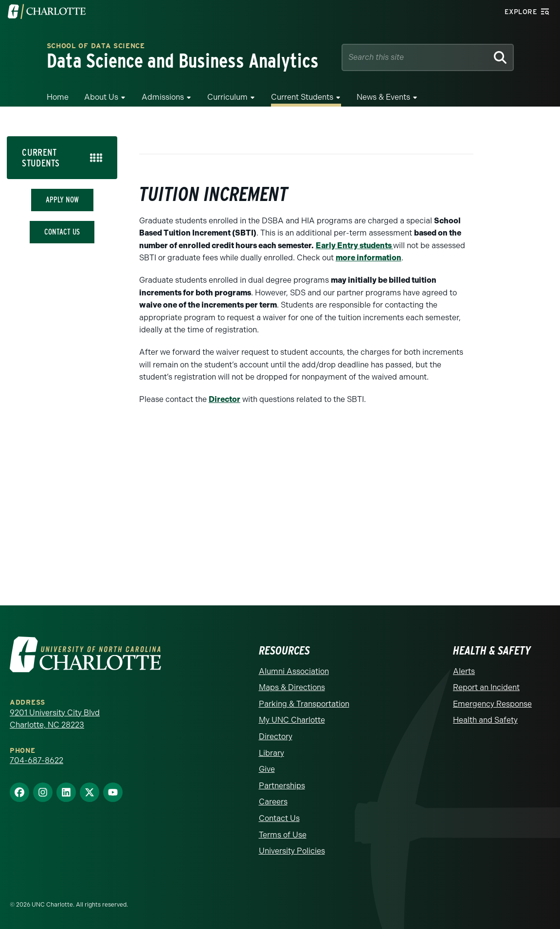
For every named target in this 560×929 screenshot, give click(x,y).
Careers (273, 802)
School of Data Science (96, 46)
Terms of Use (283, 835)
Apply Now (62, 200)
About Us (101, 97)
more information (369, 258)
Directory (276, 737)
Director (225, 399)
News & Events (383, 97)
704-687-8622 (36, 760)
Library (271, 753)
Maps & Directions (292, 687)
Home (58, 97)
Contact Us (62, 232)
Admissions (163, 97)
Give (267, 769)
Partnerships (282, 786)
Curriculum (227, 97)
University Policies (292, 851)
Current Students (302, 97)
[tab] (62, 158)
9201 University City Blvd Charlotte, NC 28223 (55, 719)
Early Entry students (354, 246)
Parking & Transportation (304, 704)
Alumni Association (294, 671)
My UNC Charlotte (292, 720)
